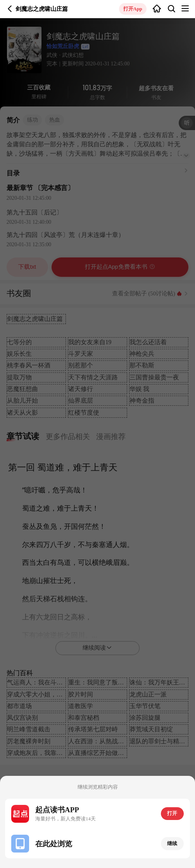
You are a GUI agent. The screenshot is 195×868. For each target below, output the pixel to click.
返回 (10, 9)
